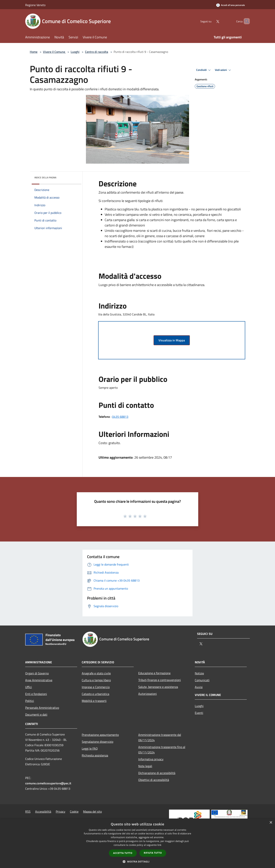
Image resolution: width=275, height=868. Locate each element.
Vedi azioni (223, 70)
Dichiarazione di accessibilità (157, 773)
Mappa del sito (92, 811)
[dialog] (137, 843)
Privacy (61, 811)
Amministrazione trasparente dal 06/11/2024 (160, 737)
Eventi (199, 713)
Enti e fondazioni (36, 694)
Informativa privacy (151, 759)
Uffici (29, 687)
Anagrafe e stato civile (96, 673)
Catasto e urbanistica (95, 694)
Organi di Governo (37, 673)
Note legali (145, 766)
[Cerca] (245, 21)
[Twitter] (211, 21)
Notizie (199, 673)
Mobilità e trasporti (94, 701)
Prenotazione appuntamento (100, 735)
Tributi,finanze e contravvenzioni (160, 680)
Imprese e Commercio (96, 687)
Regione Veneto (35, 5)
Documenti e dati (36, 714)
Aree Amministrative (39, 680)
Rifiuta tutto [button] (153, 853)
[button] (137, 862)
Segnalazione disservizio (97, 742)
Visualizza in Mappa (172, 340)
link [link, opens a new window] (159, 845)
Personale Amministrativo (42, 708)
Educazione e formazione (154, 673)
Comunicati (202, 680)
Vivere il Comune (54, 52)
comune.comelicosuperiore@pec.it (48, 783)
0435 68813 (120, 417)
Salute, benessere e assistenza (158, 687)
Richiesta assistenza (95, 755)
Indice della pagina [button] (45, 177)
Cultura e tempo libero (96, 680)
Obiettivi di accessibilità (154, 780)
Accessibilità (43, 811)
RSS (28, 811)
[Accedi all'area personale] (231, 5)
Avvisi (199, 687)
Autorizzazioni (148, 694)
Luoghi (75, 52)
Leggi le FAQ (90, 748)
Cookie (74, 811)
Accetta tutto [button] (123, 853)
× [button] (271, 823)
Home (34, 52)
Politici (30, 701)
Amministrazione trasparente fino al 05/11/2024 (162, 750)
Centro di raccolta (97, 52)
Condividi (204, 70)
